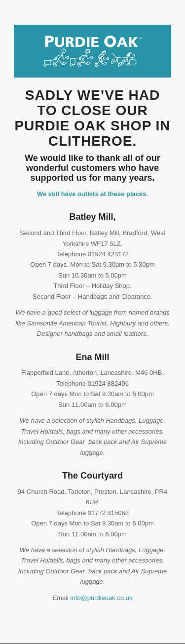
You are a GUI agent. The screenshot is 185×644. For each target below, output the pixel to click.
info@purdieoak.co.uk (102, 598)
